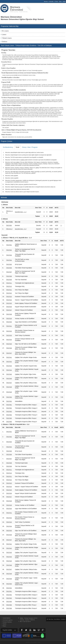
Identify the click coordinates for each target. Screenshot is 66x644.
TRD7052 (9, 401)
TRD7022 (9, 293)
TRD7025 (9, 303)
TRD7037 (9, 353)
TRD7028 (9, 314)
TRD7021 (9, 290)
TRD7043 (9, 366)
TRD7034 (9, 340)
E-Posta (56, 2)
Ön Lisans (5, 31)
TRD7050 (9, 397)
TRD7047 (9, 383)
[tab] (8, 147)
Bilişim (4, 626)
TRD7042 (9, 362)
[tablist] (33, 170)
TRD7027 (9, 310)
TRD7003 (9, 255)
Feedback (63, 619)
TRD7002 (9, 250)
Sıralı (18, 147)
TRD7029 (9, 319)
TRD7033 (9, 335)
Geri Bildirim (57, 619)
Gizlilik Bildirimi (7, 618)
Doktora (5, 42)
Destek (64, 2)
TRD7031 (9, 326)
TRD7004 (9, 260)
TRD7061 (9, 405)
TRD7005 (9, 264)
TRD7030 (9, 322)
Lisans (4, 35)
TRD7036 (9, 348)
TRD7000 (9, 225)
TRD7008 (9, 276)
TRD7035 (9, 344)
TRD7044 (9, 370)
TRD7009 (9, 280)
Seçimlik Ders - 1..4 (21, 212)
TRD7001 (9, 245)
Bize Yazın (51, 619)
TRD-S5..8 (9, 229)
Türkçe (60, 2)
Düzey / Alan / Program (30, 147)
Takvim (5, 624)
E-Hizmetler (51, 2)
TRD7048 (9, 387)
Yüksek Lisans (7, 38)
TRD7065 (9, 418)
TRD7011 (9, 283)
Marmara (46, 2)
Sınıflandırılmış (8, 147)
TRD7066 (9, 422)
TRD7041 (9, 357)
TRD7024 (9, 300)
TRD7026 (9, 307)
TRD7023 (9, 297)
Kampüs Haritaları (7, 622)
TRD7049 (9, 392)
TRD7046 (9, 379)
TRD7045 (9, 374)
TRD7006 (9, 268)
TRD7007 (9, 272)
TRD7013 (9, 286)
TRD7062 (9, 408)
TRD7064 (9, 415)
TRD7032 (9, 331)
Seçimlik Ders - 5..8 (21, 229)
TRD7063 (9, 411)
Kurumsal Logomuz (8, 620)
